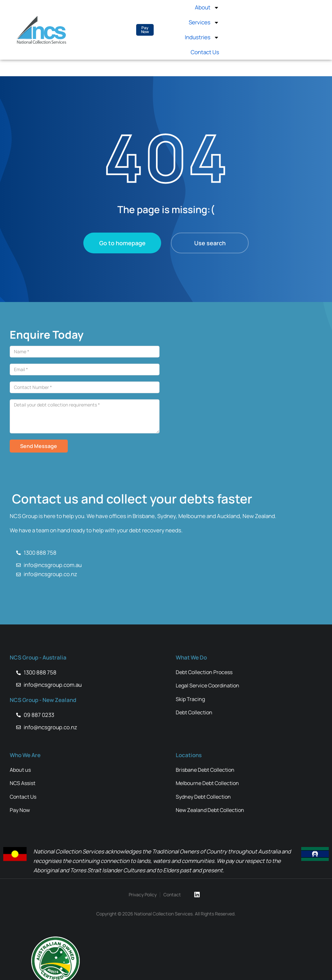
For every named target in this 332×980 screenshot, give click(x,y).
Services (204, 23)
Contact (173, 895)
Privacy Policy (143, 895)
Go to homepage (122, 243)
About (207, 8)
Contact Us (205, 52)
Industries (202, 37)
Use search (210, 243)
